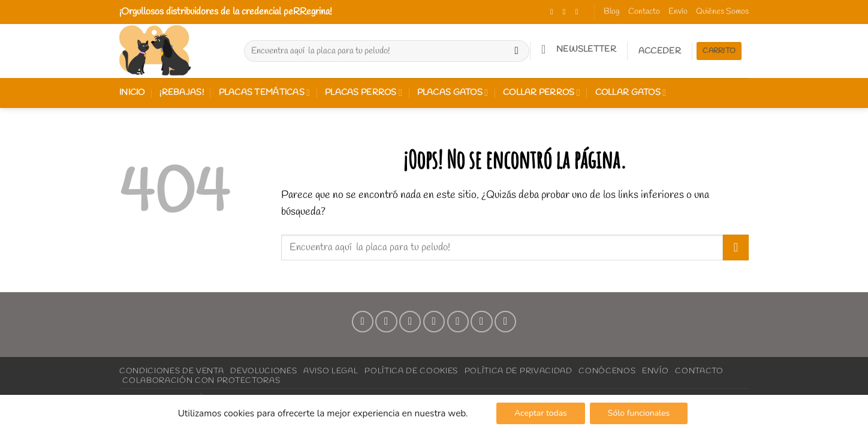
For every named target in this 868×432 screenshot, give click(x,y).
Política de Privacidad (519, 371)
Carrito (719, 51)
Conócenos (607, 371)
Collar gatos (631, 93)
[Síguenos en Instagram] (567, 12)
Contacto (644, 12)
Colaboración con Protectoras (201, 380)
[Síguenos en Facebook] (554, 12)
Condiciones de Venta (171, 371)
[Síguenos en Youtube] (505, 322)
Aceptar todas (541, 413)
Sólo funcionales (639, 413)
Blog (612, 12)
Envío (678, 12)
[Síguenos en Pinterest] (458, 322)
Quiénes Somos (722, 12)
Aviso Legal (331, 371)
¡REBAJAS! (182, 93)
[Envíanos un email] (434, 322)
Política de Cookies (411, 371)
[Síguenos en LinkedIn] (481, 322)
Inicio (132, 93)
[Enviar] (517, 51)
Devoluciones (263, 371)
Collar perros (542, 93)
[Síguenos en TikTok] (579, 12)
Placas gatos (453, 93)
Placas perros (364, 93)
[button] (578, 49)
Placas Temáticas (265, 93)
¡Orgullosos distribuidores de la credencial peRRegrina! (226, 12)
